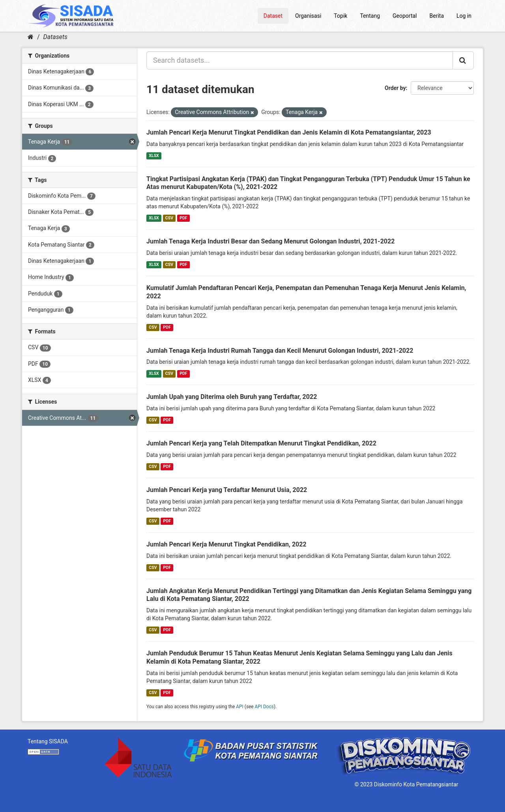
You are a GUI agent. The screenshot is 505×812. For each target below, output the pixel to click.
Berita (437, 16)
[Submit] (463, 60)
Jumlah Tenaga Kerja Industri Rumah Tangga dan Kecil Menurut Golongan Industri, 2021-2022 (280, 351)
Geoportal (405, 16)
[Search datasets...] (300, 60)
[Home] (31, 37)
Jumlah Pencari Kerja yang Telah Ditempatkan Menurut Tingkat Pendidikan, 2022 (261, 443)
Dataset (273, 16)
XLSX (154, 156)
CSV (169, 218)
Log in (464, 16)
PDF (183, 218)
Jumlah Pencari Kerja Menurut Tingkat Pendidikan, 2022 (226, 544)
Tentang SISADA (48, 741)
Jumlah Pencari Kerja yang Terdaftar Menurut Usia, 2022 (227, 490)
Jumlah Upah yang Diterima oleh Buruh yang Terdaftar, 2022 (232, 397)
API (240, 707)
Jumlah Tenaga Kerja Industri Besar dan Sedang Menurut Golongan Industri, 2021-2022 (270, 241)
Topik (340, 16)
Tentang (370, 16)
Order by (395, 88)
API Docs (264, 707)
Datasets (55, 37)
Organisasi (308, 16)
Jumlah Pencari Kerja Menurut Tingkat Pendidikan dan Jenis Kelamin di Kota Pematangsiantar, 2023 (289, 132)
